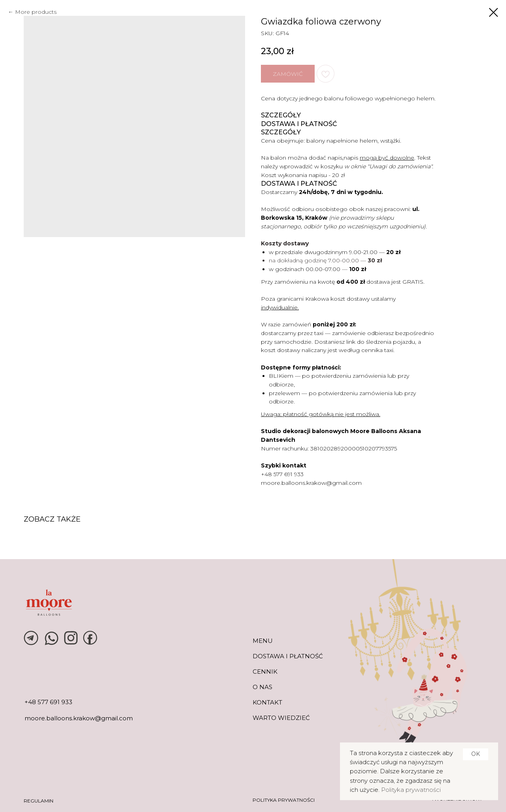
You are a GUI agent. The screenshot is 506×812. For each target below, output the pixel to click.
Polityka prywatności (411, 790)
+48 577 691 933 (282, 474)
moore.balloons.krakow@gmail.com (311, 483)
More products (36, 12)
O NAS (262, 687)
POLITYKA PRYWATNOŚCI (284, 800)
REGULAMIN (39, 801)
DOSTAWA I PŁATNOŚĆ (288, 656)
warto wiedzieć (281, 718)
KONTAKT (267, 702)
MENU (263, 641)
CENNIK (265, 672)
